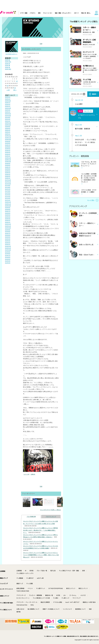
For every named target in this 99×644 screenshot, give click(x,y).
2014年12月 (8, 246)
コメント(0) (26, 474)
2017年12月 (8, 180)
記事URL (33, 474)
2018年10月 (8, 161)
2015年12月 (8, 224)
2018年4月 (8, 173)
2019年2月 (8, 154)
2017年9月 (8, 185)
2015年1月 (8, 244)
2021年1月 (8, 121)
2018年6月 (8, 169)
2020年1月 (8, 134)
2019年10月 (8, 139)
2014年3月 (8, 263)
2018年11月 (8, 160)
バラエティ (33, 13)
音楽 (39, 13)
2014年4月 (8, 261)
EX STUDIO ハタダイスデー (32, 49)
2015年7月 (8, 233)
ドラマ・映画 (24, 13)
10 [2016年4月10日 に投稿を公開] (17, 81)
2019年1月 (8, 156)
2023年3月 (8, 104)
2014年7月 (8, 255)
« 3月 (8, 90)
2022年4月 (8, 110)
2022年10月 (8, 108)
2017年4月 (8, 195)
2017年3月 (8, 197)
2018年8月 (8, 165)
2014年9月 (8, 252)
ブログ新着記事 (31, 517)
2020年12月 (8, 123)
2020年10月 (8, 125)
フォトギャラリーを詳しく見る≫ (50, 510)
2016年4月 (8, 217)
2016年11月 (8, 204)
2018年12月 (8, 158)
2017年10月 (8, 184)
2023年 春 (7, 67)
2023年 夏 (7, 65)
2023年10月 (8, 101)
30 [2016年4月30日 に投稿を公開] (15, 88)
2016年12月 (8, 202)
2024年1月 (8, 99)
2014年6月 (8, 257)
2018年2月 (8, 176)
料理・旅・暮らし (86, 13)
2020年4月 (8, 130)
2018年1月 (8, 178)
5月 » (15, 90)
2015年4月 (8, 239)
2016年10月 (8, 206)
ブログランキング (51, 517)
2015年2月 (8, 243)
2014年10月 (8, 250)
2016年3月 (8, 219)
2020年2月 (8, 132)
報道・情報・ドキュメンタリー (63, 13)
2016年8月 (8, 209)
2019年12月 (8, 136)
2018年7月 (8, 167)
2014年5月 (8, 259)
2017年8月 (8, 187)
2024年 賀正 (8, 62)
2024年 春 (7, 60)
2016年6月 (8, 213)
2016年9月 (8, 208)
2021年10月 (8, 116)
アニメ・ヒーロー (48, 13)
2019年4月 (8, 151)
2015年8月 (8, 232)
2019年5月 (8, 149)
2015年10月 (8, 228)
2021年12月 (8, 114)
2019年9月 (8, 141)
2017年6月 (8, 191)
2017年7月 (8, 189)
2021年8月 (8, 117)
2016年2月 (8, 220)
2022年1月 (8, 112)
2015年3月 (8, 241)
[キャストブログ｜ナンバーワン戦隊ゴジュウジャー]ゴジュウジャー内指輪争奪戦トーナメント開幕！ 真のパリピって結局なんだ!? (41, 555)
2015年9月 (8, 230)
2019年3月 (8, 152)
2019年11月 (8, 138)
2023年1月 (8, 106)
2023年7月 (8, 103)
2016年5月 (8, 215)
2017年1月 (8, 200)
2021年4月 (8, 119)
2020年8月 (8, 127)
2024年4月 (8, 97)
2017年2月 (8, 198)
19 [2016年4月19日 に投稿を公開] (8, 86)
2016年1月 (8, 222)
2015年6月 (8, 235)
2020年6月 (8, 128)
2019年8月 (8, 143)
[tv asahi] (8, 13)
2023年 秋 (7, 64)
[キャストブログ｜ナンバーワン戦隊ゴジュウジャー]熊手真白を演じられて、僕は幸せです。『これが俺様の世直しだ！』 (40, 530)
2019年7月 (8, 145)
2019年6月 (8, 147)
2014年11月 (8, 248)
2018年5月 (8, 171)
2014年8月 (8, 254)
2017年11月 (8, 182)
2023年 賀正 (8, 69)
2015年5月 (8, 237)
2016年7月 (8, 211)
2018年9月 (8, 163)
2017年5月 (8, 193)
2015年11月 (8, 226)
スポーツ (76, 13)
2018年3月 (8, 174)
